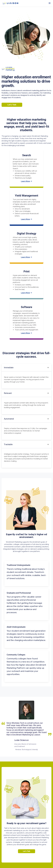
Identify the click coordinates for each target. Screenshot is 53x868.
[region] (26, 437)
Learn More (27, 181)
